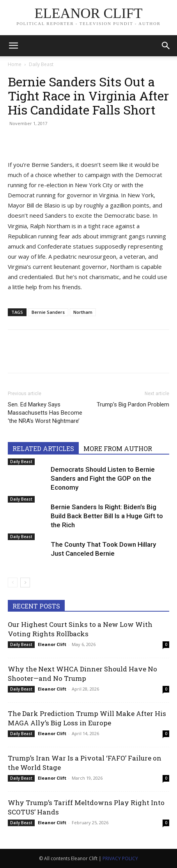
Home (15, 64)
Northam (83, 312)
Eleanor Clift (52, 644)
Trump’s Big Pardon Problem (133, 404)
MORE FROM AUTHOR (118, 448)
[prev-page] (13, 583)
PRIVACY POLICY (120, 858)
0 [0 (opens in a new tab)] (166, 644)
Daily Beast (41, 64)
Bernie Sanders (48, 312)
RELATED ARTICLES (43, 448)
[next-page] (25, 583)
